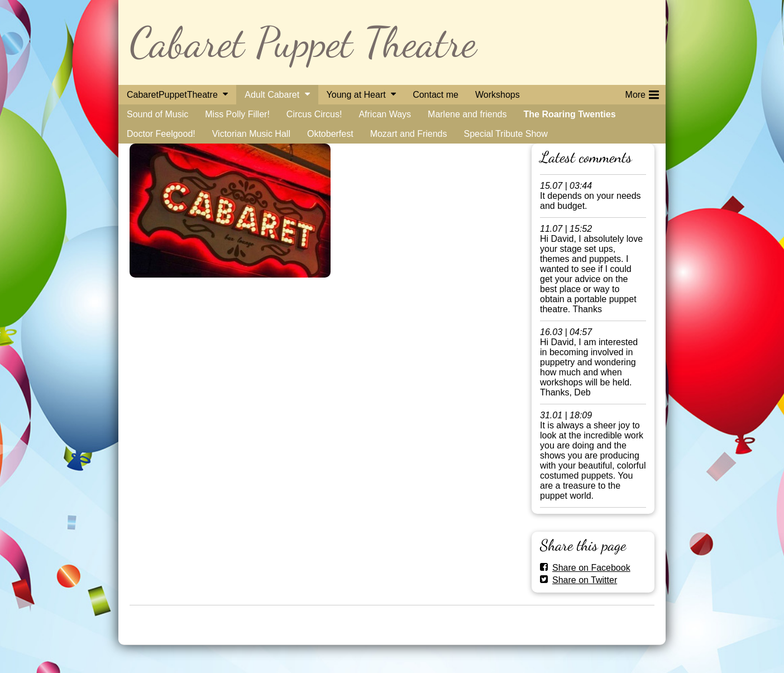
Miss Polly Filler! (237, 114)
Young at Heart (356, 95)
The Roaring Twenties (569, 114)
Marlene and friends (467, 114)
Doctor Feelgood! (161, 134)
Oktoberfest (330, 134)
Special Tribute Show (505, 134)
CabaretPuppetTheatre (172, 95)
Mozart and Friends (409, 134)
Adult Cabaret (272, 95)
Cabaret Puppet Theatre (303, 42)
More (642, 93)
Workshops (498, 95)
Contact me (436, 95)
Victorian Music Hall (251, 134)
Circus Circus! (314, 114)
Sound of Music (157, 114)
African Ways (385, 114)
